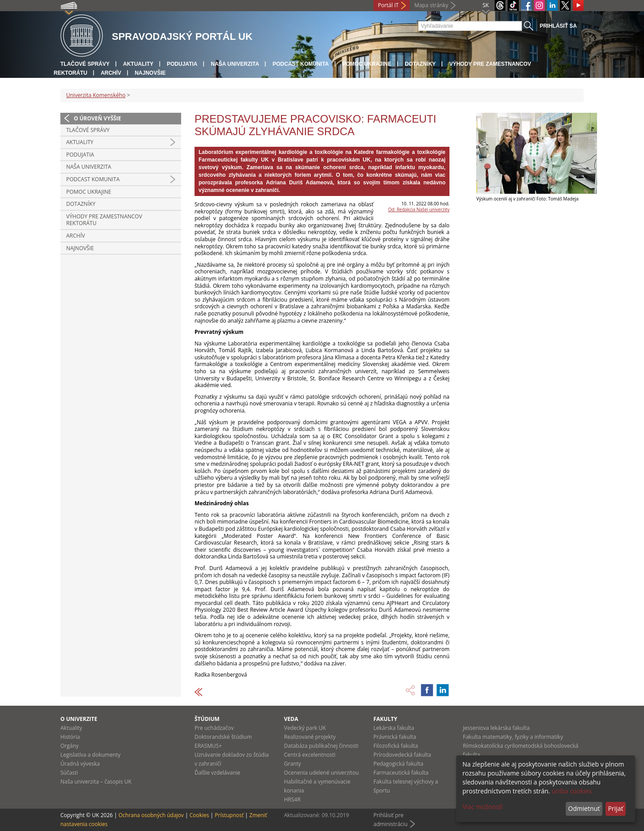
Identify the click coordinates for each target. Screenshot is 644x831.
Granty (292, 764)
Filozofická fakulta (396, 746)
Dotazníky (420, 64)
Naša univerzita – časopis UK (96, 782)
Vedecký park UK (305, 728)
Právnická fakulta (395, 737)
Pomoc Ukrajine (367, 64)
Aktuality (138, 64)
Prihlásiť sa (558, 26)
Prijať (615, 808)
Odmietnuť (584, 808)
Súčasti (69, 773)
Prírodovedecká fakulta (402, 755)
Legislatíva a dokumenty (91, 755)
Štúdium (207, 719)
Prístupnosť (229, 815)
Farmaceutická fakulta (401, 773)
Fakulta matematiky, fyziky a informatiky (513, 737)
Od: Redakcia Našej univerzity (419, 209)
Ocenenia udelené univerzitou (321, 773)
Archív (111, 73)
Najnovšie (150, 73)
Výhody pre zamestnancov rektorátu (104, 220)
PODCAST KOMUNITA (301, 64)
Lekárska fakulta (394, 728)
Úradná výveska (80, 764)
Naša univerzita (235, 64)
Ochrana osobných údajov (151, 815)
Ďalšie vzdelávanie (217, 773)
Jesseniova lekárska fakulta (496, 728)
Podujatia (182, 64)
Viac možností (483, 807)
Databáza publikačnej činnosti (321, 746)
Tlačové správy (85, 64)
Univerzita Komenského (96, 95)
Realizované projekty (310, 737)
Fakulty (385, 719)
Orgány (70, 746)
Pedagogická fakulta (398, 764)
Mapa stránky (431, 5)
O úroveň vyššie (97, 118)
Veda (291, 719)
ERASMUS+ (208, 746)
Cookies (199, 815)
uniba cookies (572, 791)
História (70, 737)
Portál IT (388, 5)
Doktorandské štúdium (223, 737)
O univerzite (79, 719)
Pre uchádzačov (214, 728)
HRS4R (292, 799)
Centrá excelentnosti (310, 755)
